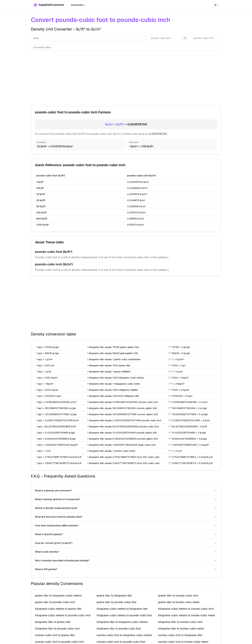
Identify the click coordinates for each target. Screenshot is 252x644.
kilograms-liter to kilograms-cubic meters (122, 622)
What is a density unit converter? (126, 491)
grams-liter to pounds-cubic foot (117, 602)
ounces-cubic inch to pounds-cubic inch (59, 642)
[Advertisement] (126, 77)
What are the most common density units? (126, 517)
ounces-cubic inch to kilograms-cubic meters (124, 635)
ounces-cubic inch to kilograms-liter (180, 635)
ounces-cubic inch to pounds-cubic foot (121, 642)
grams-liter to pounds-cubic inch (55, 602)
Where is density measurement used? (126, 508)
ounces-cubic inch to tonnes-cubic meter (183, 642)
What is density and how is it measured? (126, 499)
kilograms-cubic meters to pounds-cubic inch (63, 615)
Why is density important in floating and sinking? (126, 561)
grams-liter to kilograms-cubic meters (58, 596)
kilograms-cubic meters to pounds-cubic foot (124, 615)
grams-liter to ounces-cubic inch (178, 596)
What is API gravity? (126, 569)
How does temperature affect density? (126, 526)
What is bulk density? (126, 552)
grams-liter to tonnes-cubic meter (179, 602)
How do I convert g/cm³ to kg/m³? (126, 543)
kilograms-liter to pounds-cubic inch (57, 629)
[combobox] (164, 38)
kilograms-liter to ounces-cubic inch (180, 622)
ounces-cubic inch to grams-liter (55, 635)
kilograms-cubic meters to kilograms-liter (122, 609)
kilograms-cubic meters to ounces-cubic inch (186, 609)
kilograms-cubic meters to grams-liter (58, 609)
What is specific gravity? (126, 534)
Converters (79, 5)
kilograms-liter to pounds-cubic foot (119, 629)
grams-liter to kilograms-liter (114, 596)
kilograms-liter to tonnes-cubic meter (181, 629)
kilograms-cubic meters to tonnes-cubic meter (187, 615)
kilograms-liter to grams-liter (53, 622)
